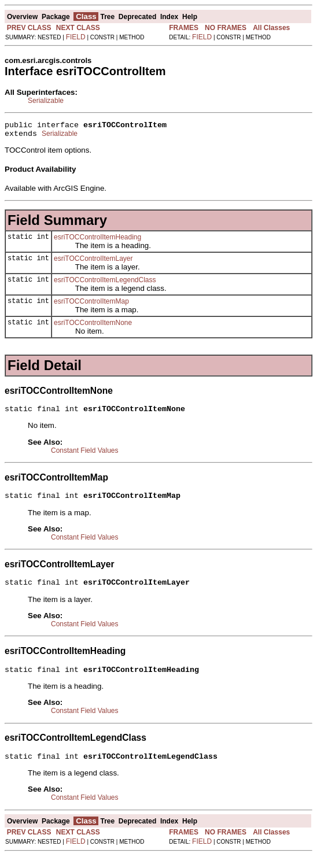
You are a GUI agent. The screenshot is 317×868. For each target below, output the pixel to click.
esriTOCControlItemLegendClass (105, 283)
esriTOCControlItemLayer (93, 262)
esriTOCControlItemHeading (97, 241)
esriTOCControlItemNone (93, 326)
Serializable (46, 101)
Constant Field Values (85, 456)
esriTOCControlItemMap (91, 305)
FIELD (76, 37)
